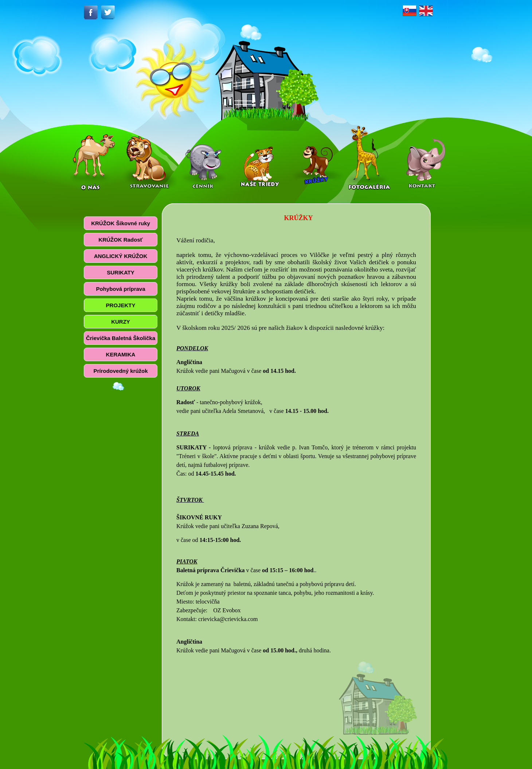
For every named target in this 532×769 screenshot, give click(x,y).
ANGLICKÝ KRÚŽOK (121, 256)
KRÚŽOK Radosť (120, 240)
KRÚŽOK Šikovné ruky (121, 223)
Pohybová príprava (120, 289)
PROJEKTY (121, 305)
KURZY (121, 322)
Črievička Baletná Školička (121, 338)
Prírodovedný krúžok (120, 371)
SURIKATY (121, 272)
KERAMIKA (121, 354)
